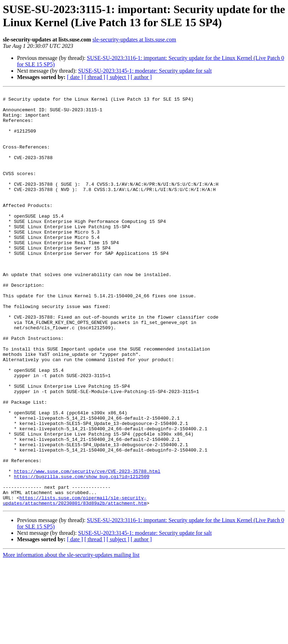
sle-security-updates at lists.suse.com (134, 40)
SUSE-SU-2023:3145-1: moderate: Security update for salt (145, 71)
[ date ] (75, 77)
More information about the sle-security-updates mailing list (71, 638)
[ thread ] (95, 77)
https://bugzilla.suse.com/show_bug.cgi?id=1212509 (81, 554)
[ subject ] (118, 77)
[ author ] (141, 77)
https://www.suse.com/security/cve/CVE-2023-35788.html (87, 548)
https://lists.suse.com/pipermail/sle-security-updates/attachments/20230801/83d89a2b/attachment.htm (75, 583)
